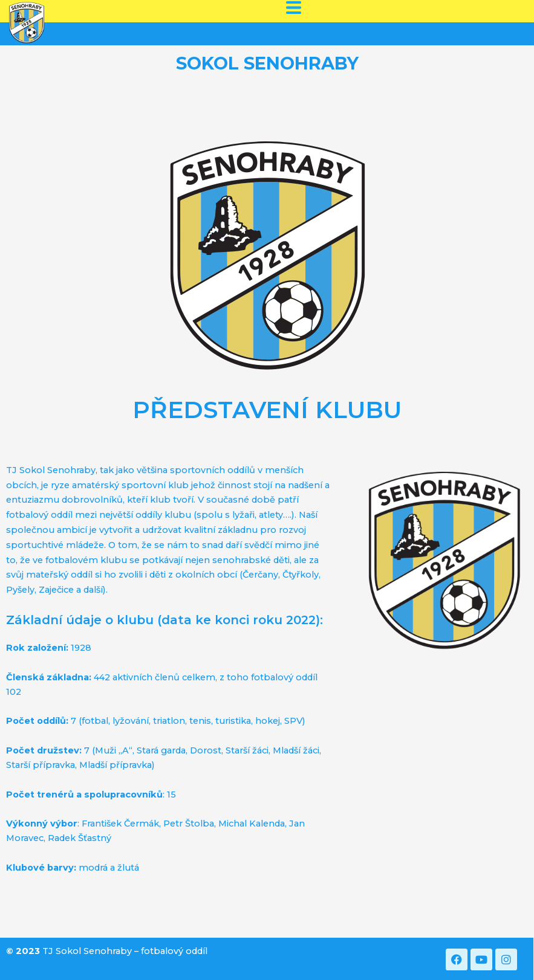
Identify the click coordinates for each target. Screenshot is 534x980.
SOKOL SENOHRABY (267, 63)
